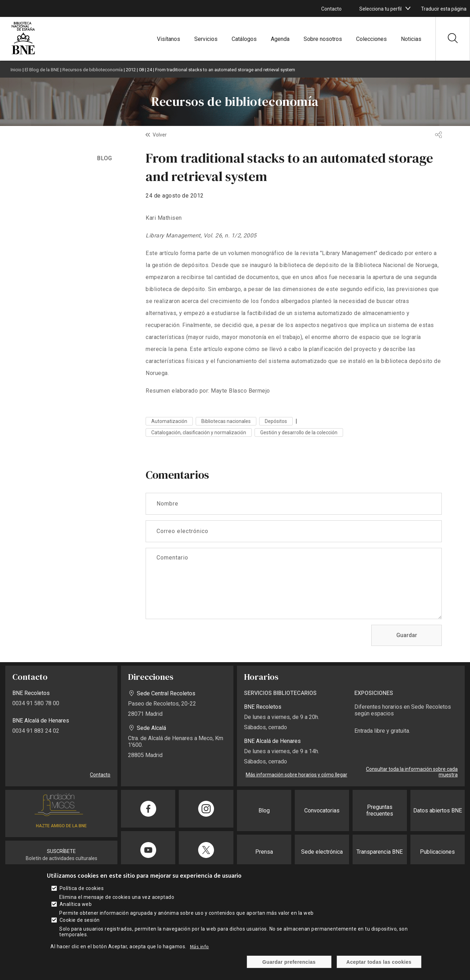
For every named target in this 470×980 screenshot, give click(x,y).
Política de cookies (82, 896)
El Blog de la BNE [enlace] (42, 70)
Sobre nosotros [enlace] (323, 39)
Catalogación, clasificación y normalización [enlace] (199, 432)
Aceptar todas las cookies (379, 970)
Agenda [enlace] (280, 39)
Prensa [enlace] (264, 852)
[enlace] (23, 53)
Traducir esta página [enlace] (444, 9)
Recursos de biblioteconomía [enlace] (93, 70)
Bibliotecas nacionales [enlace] (226, 421)
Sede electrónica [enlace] (322, 852)
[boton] (408, 8)
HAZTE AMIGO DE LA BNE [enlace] (61, 826)
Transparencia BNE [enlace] (380, 852)
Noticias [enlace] (411, 39)
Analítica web (76, 912)
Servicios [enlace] (206, 39)
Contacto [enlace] (331, 9)
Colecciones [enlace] (371, 39)
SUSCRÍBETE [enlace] (61, 851)
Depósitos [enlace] (276, 421)
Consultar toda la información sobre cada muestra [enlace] (412, 772)
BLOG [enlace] (105, 158)
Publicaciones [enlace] (437, 852)
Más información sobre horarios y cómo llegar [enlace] (297, 775)
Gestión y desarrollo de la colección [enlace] (299, 432)
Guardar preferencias (289, 970)
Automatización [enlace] (169, 421)
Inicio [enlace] (16, 70)
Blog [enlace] (264, 810)
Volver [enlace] (160, 135)
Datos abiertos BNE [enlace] (438, 810)
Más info (200, 955)
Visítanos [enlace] (169, 39)
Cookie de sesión (80, 928)
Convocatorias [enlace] (322, 810)
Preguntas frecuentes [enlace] (380, 810)
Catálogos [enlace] (244, 39)
